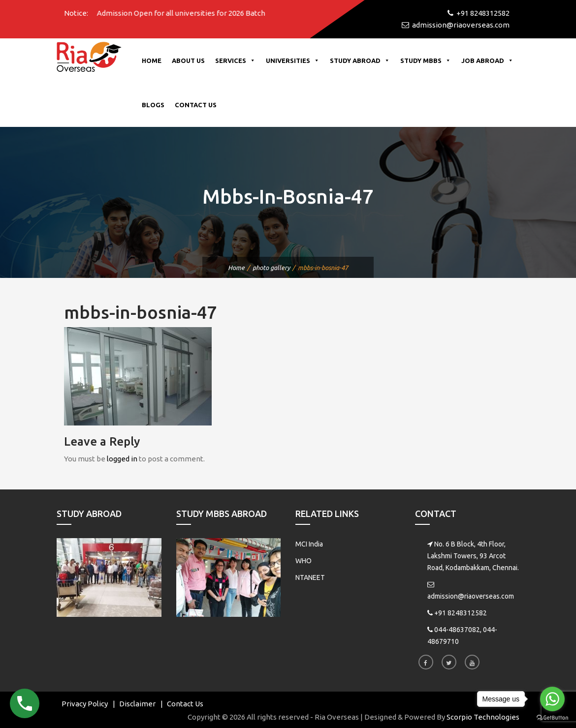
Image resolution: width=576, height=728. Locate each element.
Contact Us (196, 105)
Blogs (153, 105)
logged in (122, 459)
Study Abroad (360, 61)
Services (235, 61)
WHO (304, 561)
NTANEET (310, 577)
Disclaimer (137, 704)
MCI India (309, 544)
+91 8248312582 (461, 613)
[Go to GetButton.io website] (552, 718)
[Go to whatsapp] (552, 699)
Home (152, 61)
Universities (293, 61)
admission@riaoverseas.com (471, 596)
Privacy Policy (85, 704)
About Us (188, 61)
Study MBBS (426, 61)
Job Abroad (487, 61)
